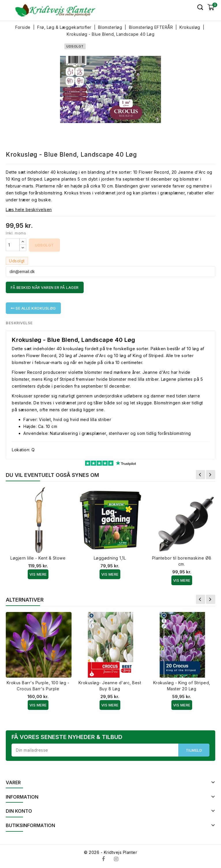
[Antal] (13, 245)
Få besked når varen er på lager (45, 287)
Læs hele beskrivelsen (29, 210)
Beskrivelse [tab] (19, 323)
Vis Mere (38, 574)
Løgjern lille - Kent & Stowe (38, 558)
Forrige (201, 475)
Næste (211, 475)
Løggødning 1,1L (110, 558)
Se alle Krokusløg (33, 308)
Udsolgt (44, 245)
